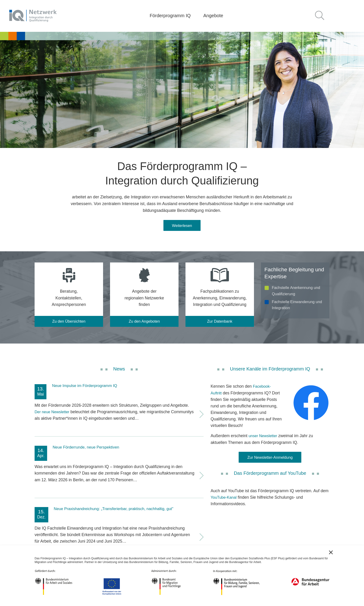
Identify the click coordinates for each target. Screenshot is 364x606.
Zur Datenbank (220, 323)
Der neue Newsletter (53, 413)
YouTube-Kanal (224, 500)
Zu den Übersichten (69, 323)
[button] (322, 16)
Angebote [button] (213, 16)
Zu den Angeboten (144, 323)
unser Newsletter (264, 438)
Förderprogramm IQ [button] (170, 16)
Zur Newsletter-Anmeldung (270, 459)
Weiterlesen (182, 226)
